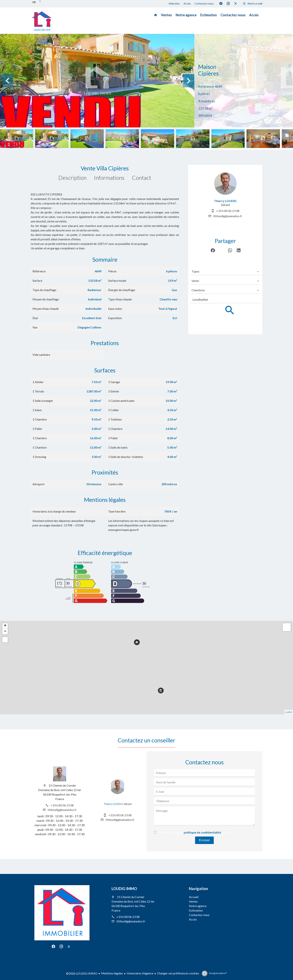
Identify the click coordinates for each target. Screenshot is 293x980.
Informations (109, 178)
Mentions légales (112, 973)
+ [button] (5, 626)
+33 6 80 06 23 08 (228, 211)
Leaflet (289, 712)
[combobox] (225, 271)
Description (73, 178)
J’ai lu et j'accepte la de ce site (196, 832)
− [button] (5, 632)
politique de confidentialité (202, 832)
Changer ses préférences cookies (178, 973)
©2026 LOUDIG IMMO (82, 973)
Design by (218, 973)
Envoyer (205, 840)
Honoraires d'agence (140, 973)
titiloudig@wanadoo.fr (228, 216)
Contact (142, 178)
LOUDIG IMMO (124, 889)
